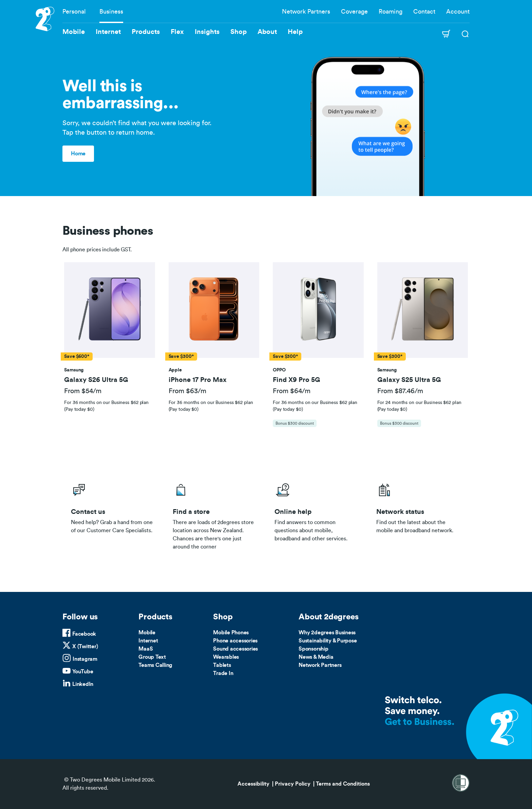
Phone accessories (235, 641)
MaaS (146, 649)
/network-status (419, 515)
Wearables (226, 657)
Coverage (354, 12)
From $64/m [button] (292, 391)
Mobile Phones (231, 633)
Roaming (391, 12)
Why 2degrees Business (327, 633)
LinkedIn (83, 684)
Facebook (84, 634)
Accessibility (253, 784)
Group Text (152, 657)
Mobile (147, 633)
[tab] (110, 348)
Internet (148, 641)
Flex (177, 32)
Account (458, 12)
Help (295, 32)
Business (111, 12)
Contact (424, 12)
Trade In (223, 673)
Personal (74, 12)
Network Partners (306, 12)
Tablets (222, 665)
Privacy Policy (293, 784)
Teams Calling (155, 665)
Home (78, 154)
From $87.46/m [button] (400, 391)
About (267, 32)
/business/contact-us (113, 515)
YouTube (83, 672)
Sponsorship (313, 649)
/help (317, 515)
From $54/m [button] (83, 391)
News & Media (316, 657)
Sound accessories (235, 649)
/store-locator (215, 515)
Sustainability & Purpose (328, 641)
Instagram (85, 659)
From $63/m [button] (187, 391)
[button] (110, 310)
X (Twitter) (85, 647)
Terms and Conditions (343, 784)
